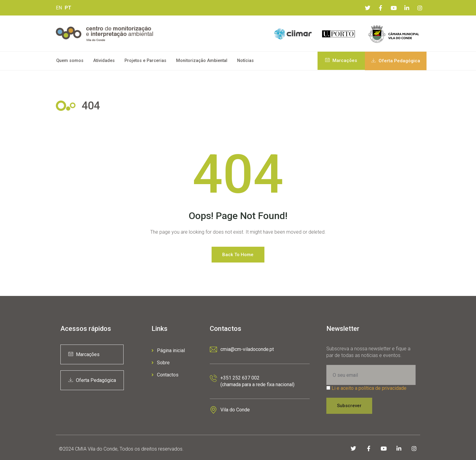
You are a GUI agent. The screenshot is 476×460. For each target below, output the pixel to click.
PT (68, 8)
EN (59, 8)
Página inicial (168, 350)
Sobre (161, 363)
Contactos (165, 375)
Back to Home (238, 255)
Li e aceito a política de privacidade (369, 388)
